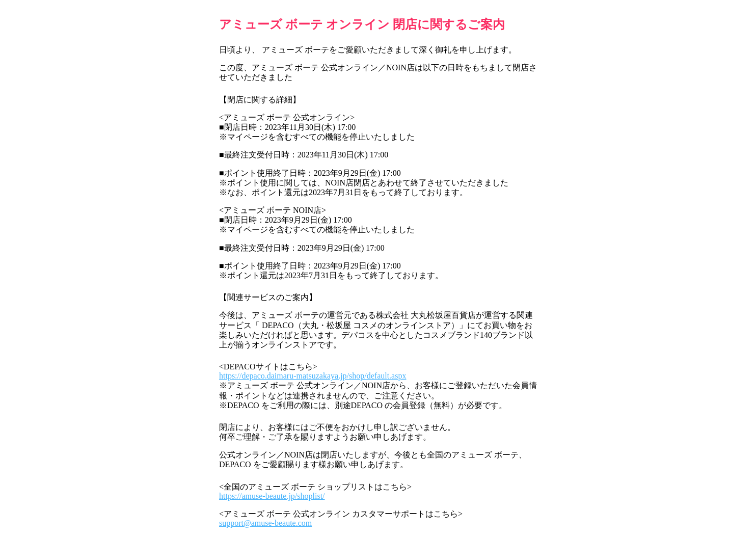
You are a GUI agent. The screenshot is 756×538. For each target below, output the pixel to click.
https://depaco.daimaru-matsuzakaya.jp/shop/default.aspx (313, 376)
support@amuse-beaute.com (265, 523)
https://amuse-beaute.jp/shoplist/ (272, 496)
